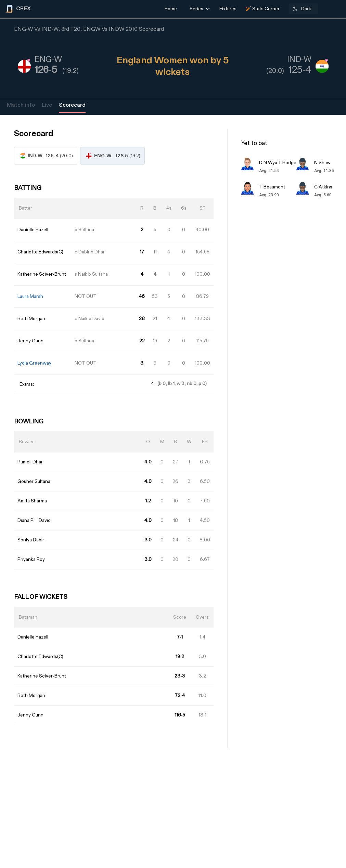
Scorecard (72, 105)
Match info (21, 105)
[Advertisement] (320, 485)
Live (47, 105)
